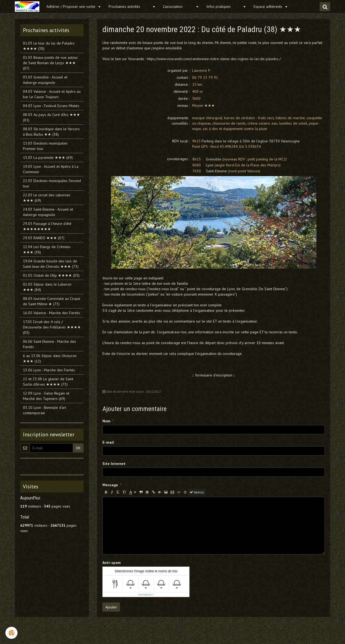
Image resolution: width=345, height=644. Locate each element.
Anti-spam (112, 563)
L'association (179, 6)
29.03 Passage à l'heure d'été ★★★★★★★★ (47, 226)
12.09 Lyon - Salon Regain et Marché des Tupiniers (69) (46, 396)
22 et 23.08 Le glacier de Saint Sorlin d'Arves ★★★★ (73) (48, 382)
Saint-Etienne (216, 171)
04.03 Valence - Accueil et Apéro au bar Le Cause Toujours (52, 94)
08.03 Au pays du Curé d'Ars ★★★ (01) (51, 117)
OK (78, 448)
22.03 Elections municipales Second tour (52, 183)
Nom (106, 421)
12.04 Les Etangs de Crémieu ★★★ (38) (47, 249)
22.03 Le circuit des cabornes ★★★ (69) (47, 198)
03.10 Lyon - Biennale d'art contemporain (44, 410)
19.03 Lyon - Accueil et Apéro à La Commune (51, 169)
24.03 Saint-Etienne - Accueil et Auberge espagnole (48, 212)
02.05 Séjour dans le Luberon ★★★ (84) (47, 287)
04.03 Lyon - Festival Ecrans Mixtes (51, 106)
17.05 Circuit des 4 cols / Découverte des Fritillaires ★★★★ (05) (52, 327)
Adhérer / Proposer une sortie (71, 6)
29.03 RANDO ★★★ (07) (44, 238)
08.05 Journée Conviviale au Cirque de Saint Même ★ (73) (52, 301)
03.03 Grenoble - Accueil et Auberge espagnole (45, 80)
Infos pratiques (224, 6)
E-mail (108, 442)
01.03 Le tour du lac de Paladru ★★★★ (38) (49, 46)
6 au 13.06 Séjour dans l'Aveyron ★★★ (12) (50, 358)
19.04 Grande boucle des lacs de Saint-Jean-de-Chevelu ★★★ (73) (51, 264)
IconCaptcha (145, 595)
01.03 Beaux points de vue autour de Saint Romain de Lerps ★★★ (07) (50, 63)
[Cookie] (11, 633)
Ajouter (111, 607)
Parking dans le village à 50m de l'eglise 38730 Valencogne (251, 141)
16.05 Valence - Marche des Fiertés (51, 313)
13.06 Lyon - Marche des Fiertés (49, 370)
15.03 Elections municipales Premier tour (45, 146)
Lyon (210, 165)
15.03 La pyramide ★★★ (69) (48, 157)
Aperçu (197, 492)
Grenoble (214, 159)
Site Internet (114, 464)
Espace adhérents (268, 6)
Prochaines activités (130, 6)
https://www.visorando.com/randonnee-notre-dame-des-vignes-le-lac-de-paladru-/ (214, 59)
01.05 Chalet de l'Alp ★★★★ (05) (51, 275)
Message (110, 485)
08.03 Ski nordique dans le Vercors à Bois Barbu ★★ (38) (51, 132)
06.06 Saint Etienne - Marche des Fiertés (49, 344)
